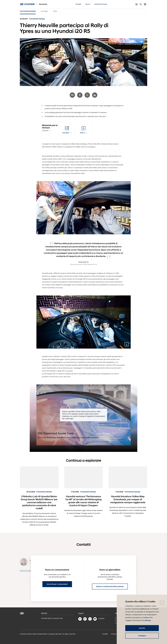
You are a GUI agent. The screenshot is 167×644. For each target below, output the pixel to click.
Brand (88, 4)
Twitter (87, 95)
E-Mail (72, 95)
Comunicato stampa (28, 11)
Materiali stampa (101, 4)
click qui (148, 620)
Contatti (45, 131)
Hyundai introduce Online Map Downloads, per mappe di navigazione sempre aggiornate (128, 499)
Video (55, 11)
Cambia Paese (145, 4)
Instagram (85, 619)
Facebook (80, 95)
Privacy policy (116, 634)
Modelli (78, 4)
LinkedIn (95, 95)
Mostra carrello (137, 4)
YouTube (95, 619)
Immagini (44, 11)
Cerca (141, 4)
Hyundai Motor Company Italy (52, 618)
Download (127, 230)
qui (72, 418)
